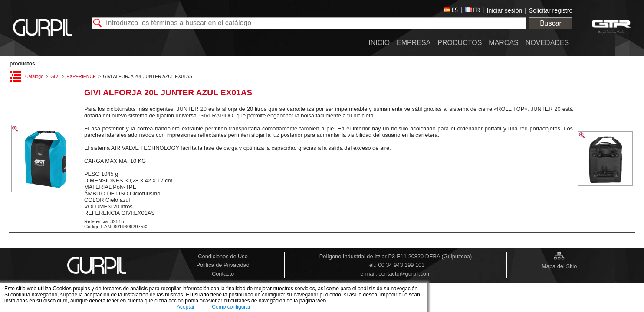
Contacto (223, 274)
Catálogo (34, 76)
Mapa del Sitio (559, 266)
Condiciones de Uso (223, 256)
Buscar (551, 23)
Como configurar (231, 307)
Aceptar (186, 307)
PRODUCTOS (22, 64)
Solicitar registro (551, 10)
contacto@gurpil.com (404, 274)
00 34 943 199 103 (402, 265)
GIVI (55, 76)
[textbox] (309, 23)
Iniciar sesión (505, 10)
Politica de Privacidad (223, 265)
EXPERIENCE (81, 76)
